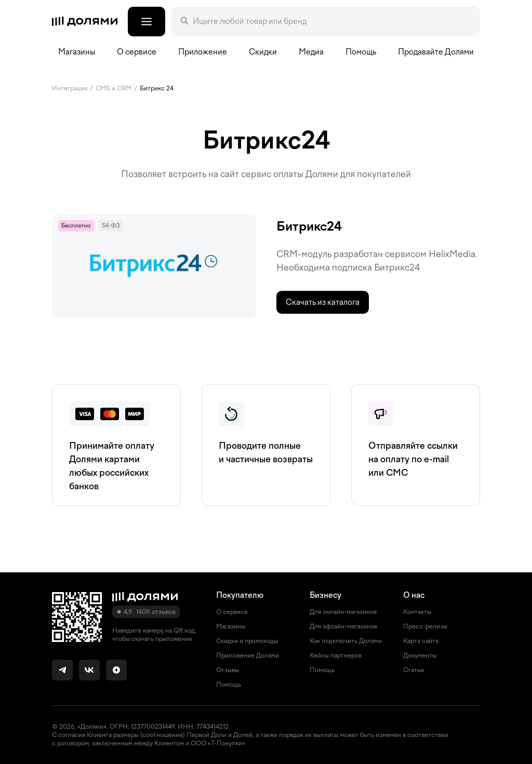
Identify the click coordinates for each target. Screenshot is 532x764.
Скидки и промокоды (247, 641)
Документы (420, 655)
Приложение (203, 52)
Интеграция (70, 88)
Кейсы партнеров (336, 655)
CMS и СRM (114, 88)
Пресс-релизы (425, 626)
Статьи (414, 670)
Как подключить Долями (346, 641)
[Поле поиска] (332, 21)
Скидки (263, 52)
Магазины (77, 52)
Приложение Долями (248, 655)
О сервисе (232, 612)
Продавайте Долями (436, 52)
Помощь (361, 52)
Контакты (417, 612)
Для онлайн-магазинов (343, 612)
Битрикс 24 (157, 88)
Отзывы (228, 670)
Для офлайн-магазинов (343, 626)
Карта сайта (421, 641)
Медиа (311, 52)
